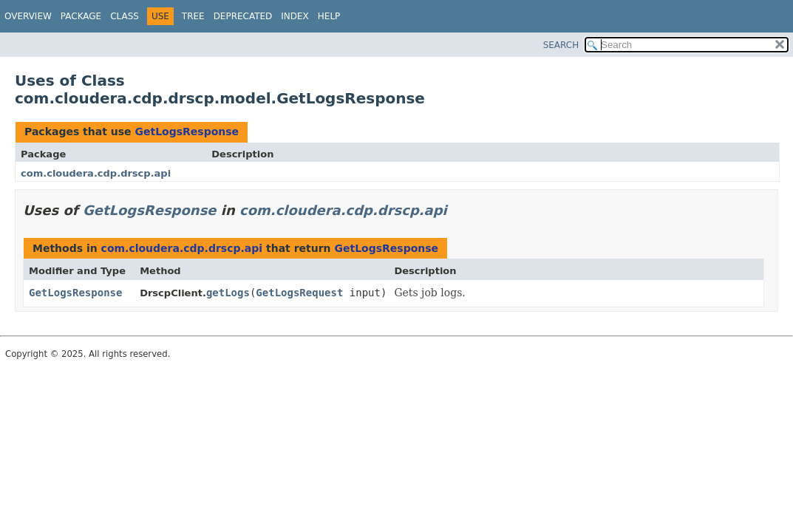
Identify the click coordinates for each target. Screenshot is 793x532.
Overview (28, 16)
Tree (193, 16)
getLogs (228, 293)
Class (125, 16)
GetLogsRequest (299, 293)
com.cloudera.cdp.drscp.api (96, 173)
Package (81, 16)
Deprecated (243, 16)
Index (295, 16)
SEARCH (561, 45)
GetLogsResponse (187, 132)
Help (329, 16)
